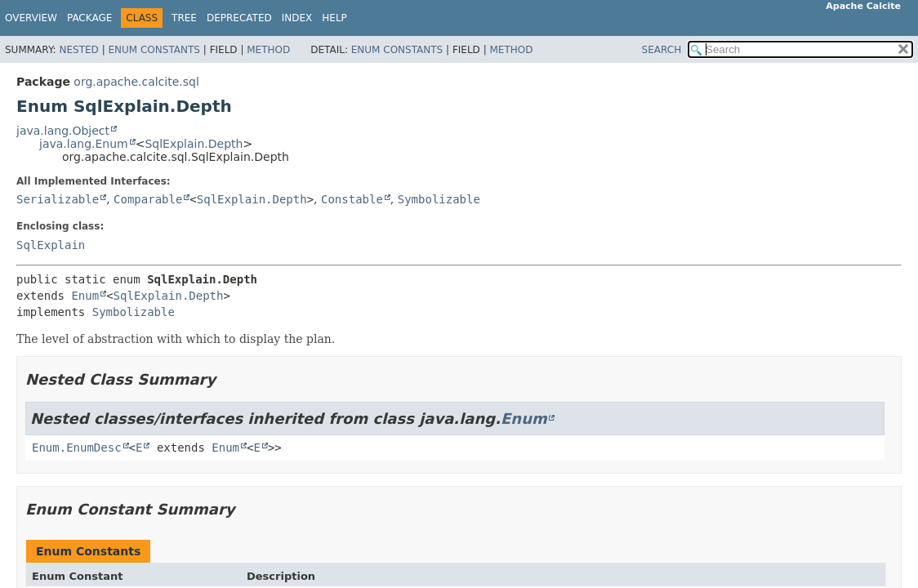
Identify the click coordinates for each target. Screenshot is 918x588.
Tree (184, 18)
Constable (352, 199)
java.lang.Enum (84, 144)
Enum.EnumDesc (77, 448)
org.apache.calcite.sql (136, 82)
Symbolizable (439, 199)
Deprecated (239, 18)
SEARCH (662, 50)
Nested (78, 50)
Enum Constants (154, 50)
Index (297, 18)
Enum (85, 296)
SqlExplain (51, 245)
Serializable (58, 199)
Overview (31, 18)
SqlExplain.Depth (194, 144)
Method (268, 50)
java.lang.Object (63, 131)
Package (89, 18)
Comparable (148, 199)
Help (334, 18)
